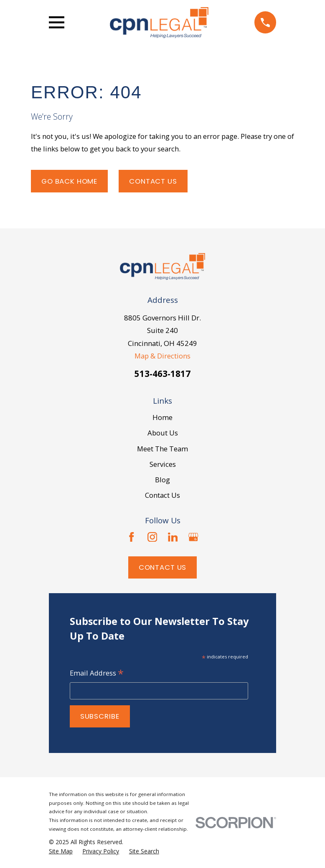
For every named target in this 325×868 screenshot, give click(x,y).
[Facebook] (132, 537)
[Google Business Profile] (193, 537)
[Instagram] (152, 537)
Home (162, 417)
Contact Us (153, 181)
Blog (162, 480)
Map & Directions (162, 356)
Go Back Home (69, 181)
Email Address (97, 673)
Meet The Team (162, 449)
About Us (163, 433)
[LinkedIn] (173, 537)
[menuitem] (61, 851)
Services (163, 464)
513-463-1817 (162, 374)
